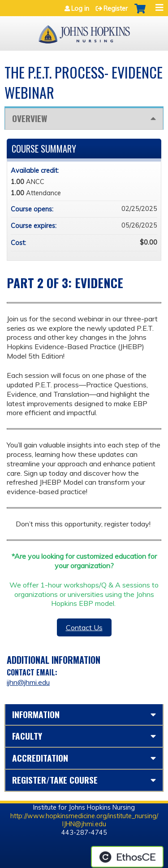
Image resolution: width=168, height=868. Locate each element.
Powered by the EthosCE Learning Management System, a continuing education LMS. (127, 857)
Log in (80, 9)
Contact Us (84, 627)
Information (36, 714)
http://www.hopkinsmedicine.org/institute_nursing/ (84, 816)
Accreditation (40, 758)
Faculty (27, 736)
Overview (30, 118)
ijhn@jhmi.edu (28, 682)
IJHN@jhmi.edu (84, 824)
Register (116, 9)
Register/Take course (55, 780)
